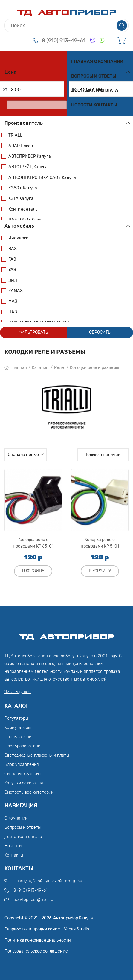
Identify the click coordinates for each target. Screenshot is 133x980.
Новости (82, 105)
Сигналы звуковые (23, 774)
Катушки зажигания (24, 783)
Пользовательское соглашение (36, 951)
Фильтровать (33, 332)
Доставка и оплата (95, 90)
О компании (109, 61)
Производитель (24, 123)
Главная (82, 61)
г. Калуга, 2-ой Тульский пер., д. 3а (48, 881)
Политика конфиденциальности (38, 940)
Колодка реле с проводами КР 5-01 (100, 543)
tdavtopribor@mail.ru (33, 900)
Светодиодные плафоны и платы (37, 755)
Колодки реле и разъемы (94, 368)
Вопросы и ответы (94, 76)
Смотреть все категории (29, 792)
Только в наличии (103, 455)
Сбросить (100, 332)
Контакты (105, 105)
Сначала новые (23, 455)
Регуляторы (16, 718)
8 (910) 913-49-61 (64, 41)
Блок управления (22, 765)
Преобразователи (22, 746)
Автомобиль (19, 226)
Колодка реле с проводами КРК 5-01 (33, 543)
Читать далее (18, 692)
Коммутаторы (18, 728)
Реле (59, 368)
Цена (10, 72)
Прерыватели (18, 737)
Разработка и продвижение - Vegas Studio (47, 929)
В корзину (33, 571)
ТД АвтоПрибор (67, 634)
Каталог (40, 368)
